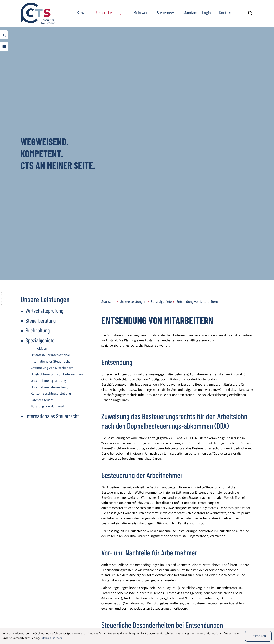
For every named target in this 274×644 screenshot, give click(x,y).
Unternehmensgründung (48, 128)
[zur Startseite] (38, 13)
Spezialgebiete (161, 49)
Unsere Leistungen (111, 13)
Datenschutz (227, 562)
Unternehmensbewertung (49, 134)
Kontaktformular (230, 588)
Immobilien (39, 96)
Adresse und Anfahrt (232, 583)
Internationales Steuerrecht (50, 109)
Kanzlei (82, 13)
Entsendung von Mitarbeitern (197, 49)
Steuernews (166, 13)
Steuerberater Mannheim (236, 578)
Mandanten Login (197, 13)
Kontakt (225, 13)
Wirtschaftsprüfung (45, 57)
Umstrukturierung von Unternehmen (57, 121)
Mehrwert (141, 13)
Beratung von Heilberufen (49, 154)
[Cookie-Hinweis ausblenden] (258, 636)
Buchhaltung (38, 77)
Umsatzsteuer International (50, 102)
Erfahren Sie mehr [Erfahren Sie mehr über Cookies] (51, 638)
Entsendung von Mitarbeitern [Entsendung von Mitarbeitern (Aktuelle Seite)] (52, 115)
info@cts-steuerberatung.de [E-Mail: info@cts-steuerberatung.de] (133, 590)
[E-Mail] (194, 521)
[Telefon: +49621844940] (127, 580)
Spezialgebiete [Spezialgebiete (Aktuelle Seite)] (40, 87)
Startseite (108, 49)
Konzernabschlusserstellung (51, 141)
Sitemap (224, 573)
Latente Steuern (42, 147)
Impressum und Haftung (235, 567)
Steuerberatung (41, 67)
